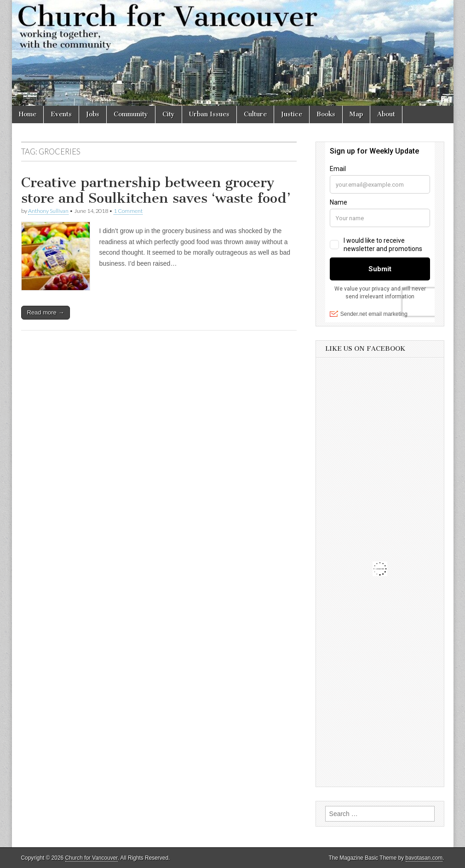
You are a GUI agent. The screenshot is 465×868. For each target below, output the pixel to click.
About (386, 114)
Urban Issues (209, 114)
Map (356, 114)
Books (326, 114)
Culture (255, 114)
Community (131, 114)
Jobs (93, 114)
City (169, 114)
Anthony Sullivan (48, 211)
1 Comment (128, 211)
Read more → (46, 312)
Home (28, 114)
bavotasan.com (424, 858)
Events (61, 114)
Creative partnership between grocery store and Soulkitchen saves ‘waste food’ (156, 190)
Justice (292, 114)
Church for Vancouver (92, 858)
